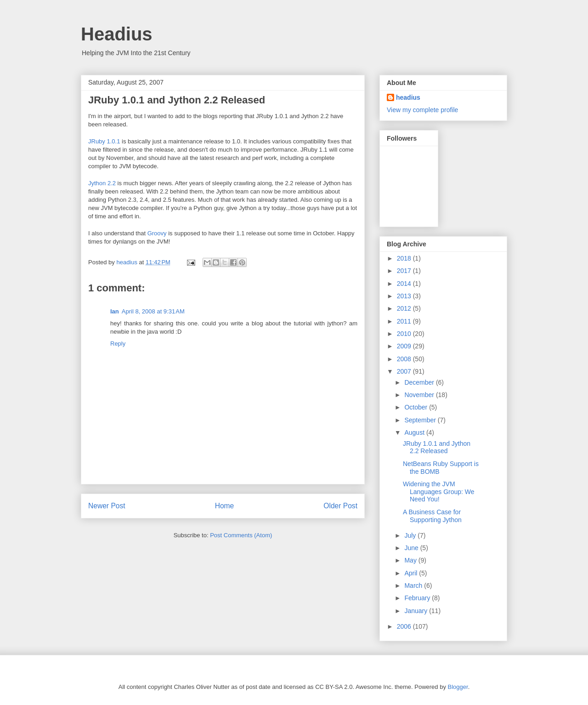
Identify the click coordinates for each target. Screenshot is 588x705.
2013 (405, 296)
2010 (405, 334)
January (417, 611)
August (415, 432)
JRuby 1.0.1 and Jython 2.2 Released (437, 447)
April (412, 573)
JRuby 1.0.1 (104, 141)
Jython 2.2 (102, 183)
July (411, 535)
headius (408, 97)
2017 (405, 271)
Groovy (157, 233)
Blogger (458, 687)
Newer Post (107, 506)
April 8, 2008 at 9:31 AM (153, 311)
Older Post (340, 506)
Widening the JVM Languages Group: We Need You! (439, 492)
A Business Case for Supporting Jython (432, 516)
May (411, 560)
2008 (405, 359)
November (420, 395)
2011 (405, 321)
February (418, 598)
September (421, 420)
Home (225, 506)
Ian (115, 311)
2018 (405, 258)
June (412, 548)
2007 (405, 371)
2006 (405, 626)
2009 (405, 346)
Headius (117, 34)
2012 (405, 308)
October (417, 407)
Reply (118, 344)
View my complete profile (422, 110)
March (414, 586)
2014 (405, 284)
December (420, 382)
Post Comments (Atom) (241, 535)
